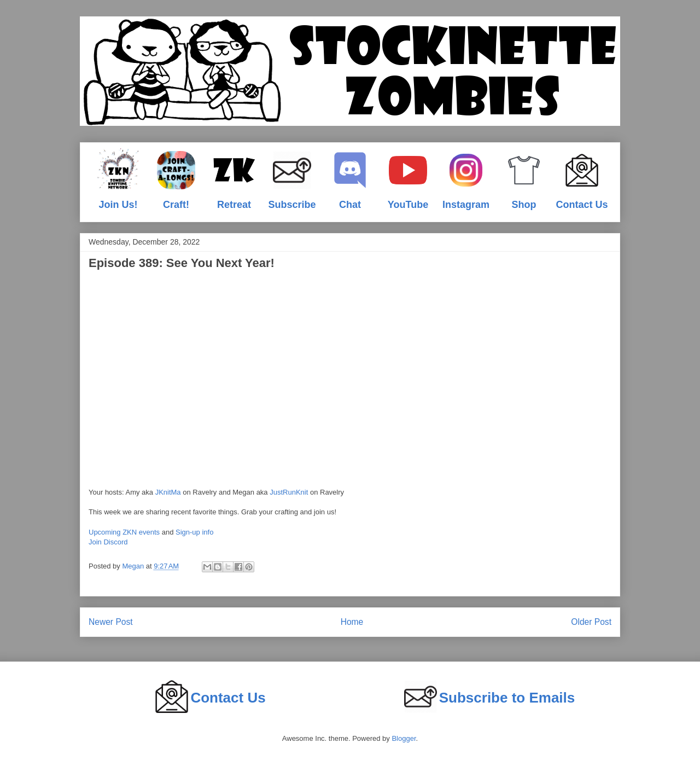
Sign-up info (194, 532)
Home (352, 622)
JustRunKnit (289, 492)
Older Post (591, 622)
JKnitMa (168, 492)
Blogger (404, 738)
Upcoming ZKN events (124, 532)
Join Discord (108, 542)
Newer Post (111, 622)
